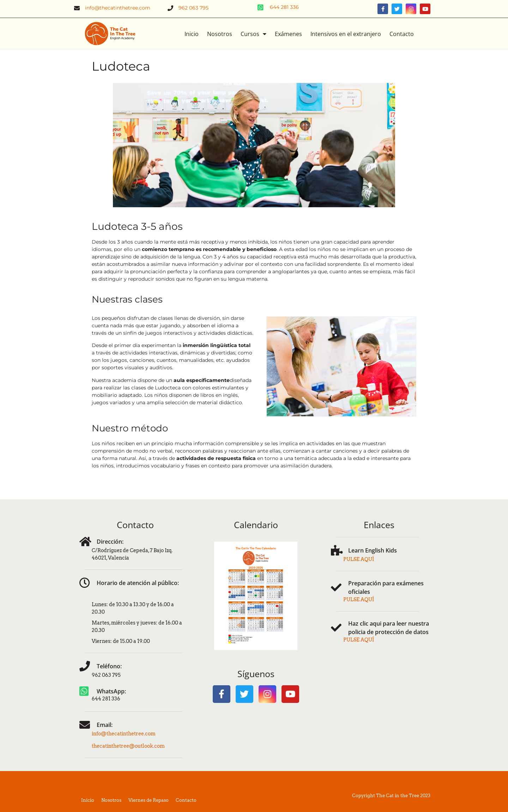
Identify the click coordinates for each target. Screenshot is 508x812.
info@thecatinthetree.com (124, 734)
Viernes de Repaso (149, 800)
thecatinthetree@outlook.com (128, 746)
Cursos (253, 34)
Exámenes (288, 34)
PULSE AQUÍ (359, 559)
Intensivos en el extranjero (346, 34)
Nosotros (220, 34)
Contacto (402, 34)
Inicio (192, 34)
